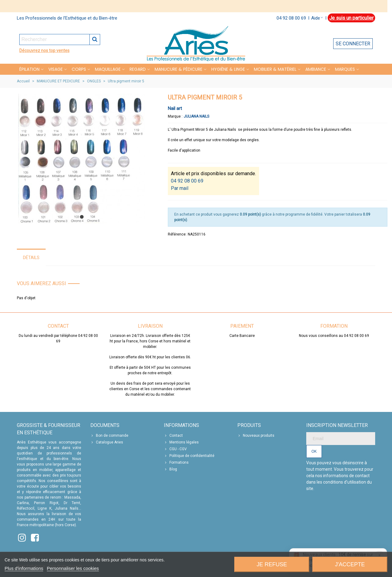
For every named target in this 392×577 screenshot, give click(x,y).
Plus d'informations (24, 568)
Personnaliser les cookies (73, 568)
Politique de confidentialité (189, 456)
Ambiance (316, 69)
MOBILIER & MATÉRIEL (275, 69)
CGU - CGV (175, 449)
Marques (345, 69)
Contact (173, 436)
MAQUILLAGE (108, 69)
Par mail (180, 188)
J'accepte (350, 564)
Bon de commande (109, 436)
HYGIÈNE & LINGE (228, 69)
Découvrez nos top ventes (44, 51)
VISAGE (56, 69)
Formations (176, 462)
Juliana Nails (196, 116)
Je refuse (272, 564)
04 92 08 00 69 (291, 18)
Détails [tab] (31, 258)
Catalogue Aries (107, 442)
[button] (82, 217)
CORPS (79, 69)
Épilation (29, 69)
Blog (170, 469)
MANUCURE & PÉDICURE (179, 69)
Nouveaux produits (256, 436)
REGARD (138, 69)
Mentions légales (181, 442)
